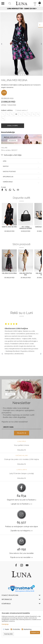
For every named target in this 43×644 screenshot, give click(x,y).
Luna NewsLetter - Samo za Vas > (22, 9)
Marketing (28, 629)
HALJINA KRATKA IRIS (26, 274)
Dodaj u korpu (13, 126)
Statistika (16, 629)
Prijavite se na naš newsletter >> (22, 557)
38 (16, 114)
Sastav (21, 166)
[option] (21, 9)
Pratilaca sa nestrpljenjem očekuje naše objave (21, 527)
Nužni (7, 629)
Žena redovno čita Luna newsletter (21, 553)
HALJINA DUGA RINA (9, 273)
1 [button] (18, 75)
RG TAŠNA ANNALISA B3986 (26, 228)
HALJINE (4, 148)
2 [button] (20, 75)
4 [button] (24, 75)
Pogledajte (22, 450)
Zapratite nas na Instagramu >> (22, 531)
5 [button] (26, 75)
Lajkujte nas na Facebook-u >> (22, 504)
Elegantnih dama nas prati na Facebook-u (22, 500)
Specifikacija (21, 177)
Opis (21, 161)
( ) (22, 110)
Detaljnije (5, 624)
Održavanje (21, 182)
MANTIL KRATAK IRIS (9, 227)
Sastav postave (21, 172)
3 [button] (22, 75)
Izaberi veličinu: (7, 110)
